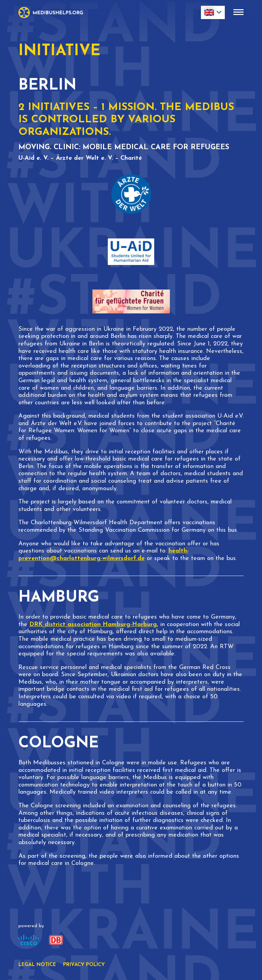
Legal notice (37, 965)
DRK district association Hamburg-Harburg (93, 625)
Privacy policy (84, 965)
